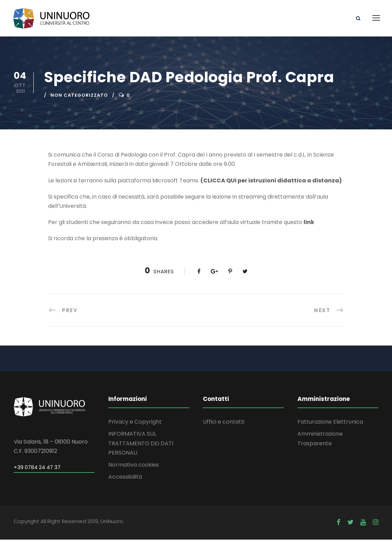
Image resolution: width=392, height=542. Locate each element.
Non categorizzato (79, 98)
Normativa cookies (134, 467)
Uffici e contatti (224, 424)
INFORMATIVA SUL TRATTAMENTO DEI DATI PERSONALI (141, 446)
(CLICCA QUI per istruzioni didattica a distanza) (271, 183)
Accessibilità (125, 480)
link (309, 225)
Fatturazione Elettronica (330, 424)
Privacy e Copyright (135, 424)
